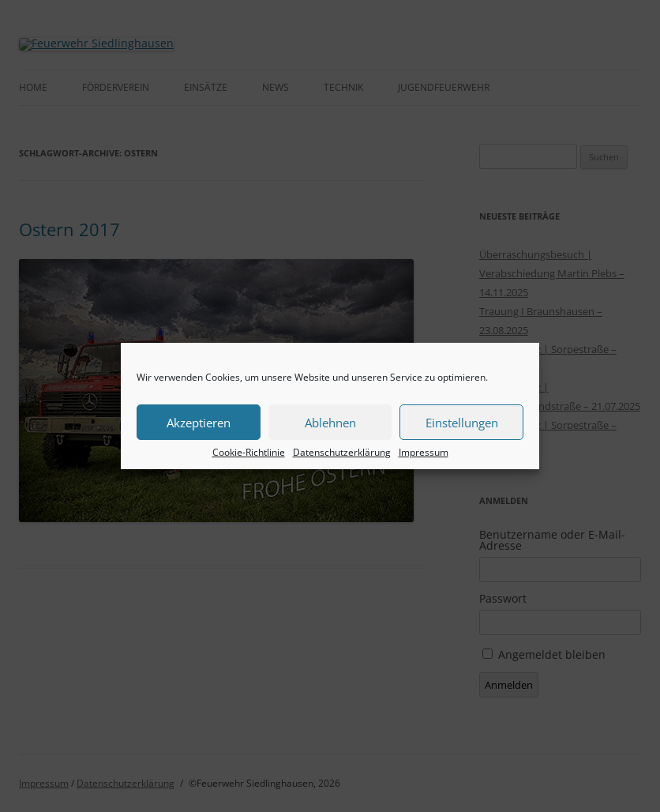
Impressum (424, 453)
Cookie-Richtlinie (249, 453)
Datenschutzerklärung (342, 453)
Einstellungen (462, 423)
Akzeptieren (199, 423)
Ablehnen (330, 423)
